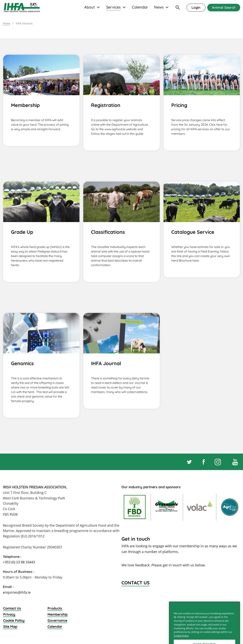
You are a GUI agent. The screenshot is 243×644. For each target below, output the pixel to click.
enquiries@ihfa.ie (17, 592)
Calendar (140, 7)
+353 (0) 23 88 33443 (19, 562)
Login (196, 7)
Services (113, 7)
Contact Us (12, 608)
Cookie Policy (14, 620)
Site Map (10, 626)
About (90, 7)
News (159, 7)
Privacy (9, 614)
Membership (58, 614)
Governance (57, 620)
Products (55, 608)
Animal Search (224, 7)
